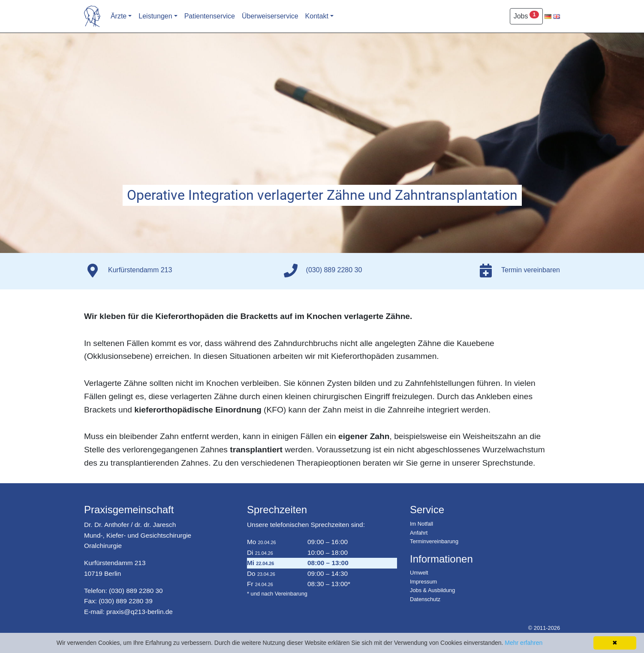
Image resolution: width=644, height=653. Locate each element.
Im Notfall (421, 524)
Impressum (423, 582)
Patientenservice (210, 16)
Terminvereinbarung (434, 541)
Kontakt (317, 16)
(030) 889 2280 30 (136, 591)
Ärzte (119, 16)
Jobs (526, 15)
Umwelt (419, 573)
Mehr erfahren (524, 643)
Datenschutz (425, 599)
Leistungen (155, 16)
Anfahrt (419, 533)
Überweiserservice (270, 16)
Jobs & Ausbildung (432, 590)
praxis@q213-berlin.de (140, 612)
